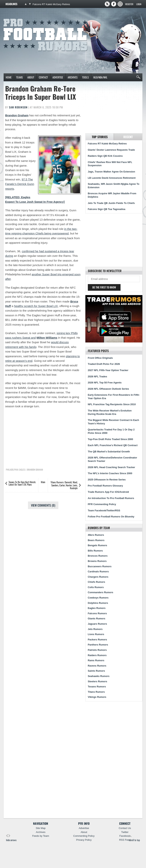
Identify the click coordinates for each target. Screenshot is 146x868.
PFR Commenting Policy (102, 504)
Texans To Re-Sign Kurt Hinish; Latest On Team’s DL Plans (22, 483)
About (31, 77)
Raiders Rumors (97, 655)
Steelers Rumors (98, 681)
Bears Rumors (96, 540)
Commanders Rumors (101, 592)
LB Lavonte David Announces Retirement (112, 178)
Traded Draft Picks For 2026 (104, 364)
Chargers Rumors (98, 577)
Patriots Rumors (97, 650)
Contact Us (125, 828)
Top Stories (100, 137)
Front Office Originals (100, 358)
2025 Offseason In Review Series (107, 480)
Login (139, 4)
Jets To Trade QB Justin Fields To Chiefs (111, 203)
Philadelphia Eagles (15, 470)
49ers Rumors (96, 535)
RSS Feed (125, 840)
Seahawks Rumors (99, 676)
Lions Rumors (96, 634)
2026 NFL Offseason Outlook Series (108, 389)
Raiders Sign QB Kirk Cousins (105, 156)
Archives (73, 77)
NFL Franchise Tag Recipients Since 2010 (112, 404)
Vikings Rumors (97, 697)
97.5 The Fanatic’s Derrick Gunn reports (20, 184)
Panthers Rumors (98, 645)
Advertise (58, 77)
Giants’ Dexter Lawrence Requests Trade (111, 150)
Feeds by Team (41, 836)
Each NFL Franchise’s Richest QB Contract (113, 445)
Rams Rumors (96, 660)
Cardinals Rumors (98, 571)
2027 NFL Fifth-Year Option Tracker (108, 370)
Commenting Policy (84, 836)
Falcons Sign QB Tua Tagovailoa (107, 209)
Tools (85, 77)
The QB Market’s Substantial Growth (109, 452)
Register (129, 4)
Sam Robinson (18, 107)
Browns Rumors (97, 561)
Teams (19, 77)
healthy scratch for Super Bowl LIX (36, 306)
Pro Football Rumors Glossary (105, 486)
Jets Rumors (95, 629)
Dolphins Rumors (98, 603)
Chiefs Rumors (96, 582)
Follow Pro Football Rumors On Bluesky (111, 517)
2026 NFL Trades (97, 376)
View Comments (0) (43, 505)
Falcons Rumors (97, 613)
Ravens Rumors (97, 666)
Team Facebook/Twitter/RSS (104, 510)
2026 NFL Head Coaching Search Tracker (111, 467)
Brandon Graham (17, 115)
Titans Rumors (96, 692)
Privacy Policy (84, 840)
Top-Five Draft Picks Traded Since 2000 (110, 439)
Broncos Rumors (98, 556)
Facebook (125, 836)
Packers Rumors (97, 640)
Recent (128, 137)
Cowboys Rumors (98, 598)
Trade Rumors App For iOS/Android (108, 492)
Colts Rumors (96, 587)
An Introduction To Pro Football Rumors (111, 498)
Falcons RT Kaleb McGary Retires (51, 4)
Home (9, 77)
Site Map (41, 828)
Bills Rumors (95, 551)
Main (43, 482)
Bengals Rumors (98, 545)
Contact (43, 77)
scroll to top (134, 838)
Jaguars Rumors (97, 624)
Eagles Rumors (97, 608)
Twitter (125, 832)
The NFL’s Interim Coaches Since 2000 (110, 473)
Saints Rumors (96, 671)
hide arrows (11, 838)
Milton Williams (47, 338)
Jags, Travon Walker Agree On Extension (111, 172)
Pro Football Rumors (18, 18)
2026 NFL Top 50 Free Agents (105, 383)
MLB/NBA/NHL (100, 77)
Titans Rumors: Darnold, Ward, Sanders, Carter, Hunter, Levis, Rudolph (64, 485)
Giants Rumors (97, 618)
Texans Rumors (97, 687)
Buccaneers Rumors (100, 566)
